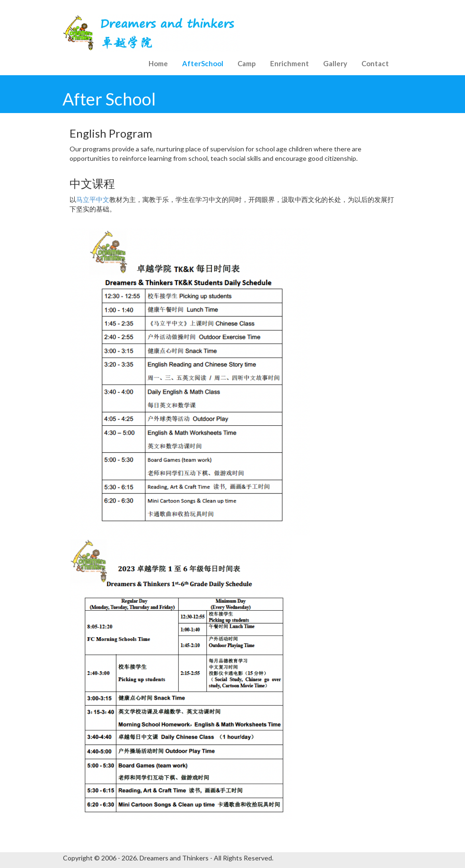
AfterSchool (203, 63)
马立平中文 (93, 199)
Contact (375, 63)
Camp (247, 63)
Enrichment (290, 63)
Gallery (335, 63)
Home (158, 63)
